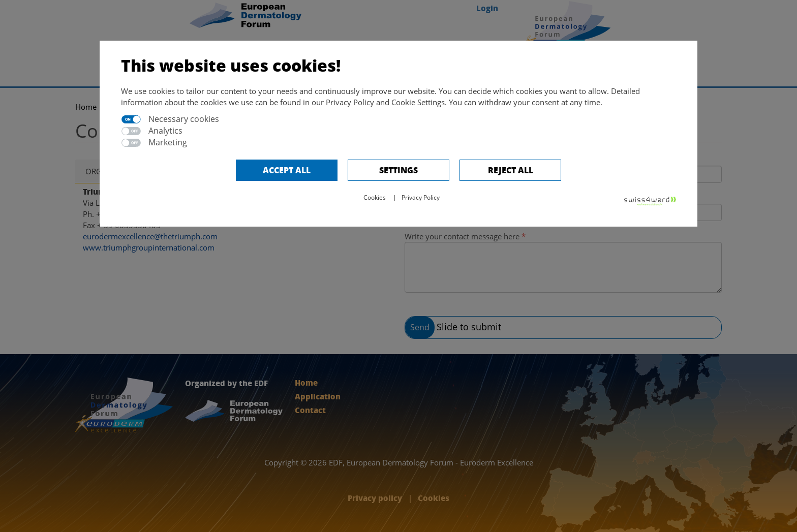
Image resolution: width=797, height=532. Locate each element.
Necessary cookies (184, 119)
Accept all (287, 170)
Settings (398, 170)
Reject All (511, 170)
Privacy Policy (421, 197)
